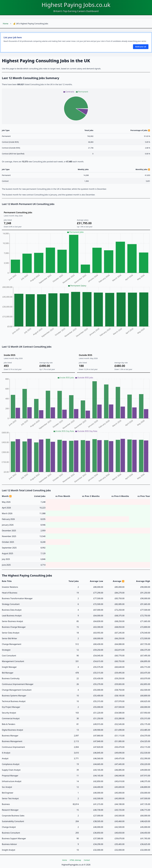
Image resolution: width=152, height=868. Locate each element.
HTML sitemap (75, 860)
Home (6, 24)
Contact (87, 860)
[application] (76, 106)
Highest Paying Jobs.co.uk (76, 5)
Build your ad (141, 47)
